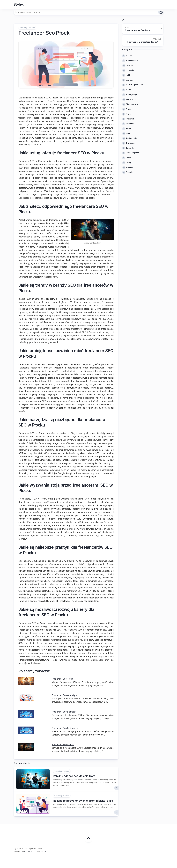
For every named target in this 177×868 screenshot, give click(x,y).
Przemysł (130, 119)
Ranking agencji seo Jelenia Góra (74, 776)
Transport (130, 143)
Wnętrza (129, 167)
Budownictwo (132, 61)
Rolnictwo (130, 124)
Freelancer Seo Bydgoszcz (65, 728)
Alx (45, 851)
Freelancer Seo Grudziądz (64, 695)
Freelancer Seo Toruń (62, 679)
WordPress (29, 851)
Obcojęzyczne (132, 104)
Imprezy (129, 80)
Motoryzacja (131, 94)
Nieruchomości (133, 99)
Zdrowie (129, 172)
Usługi (129, 162)
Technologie (131, 138)
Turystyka (130, 148)
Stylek (19, 4)
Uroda (129, 158)
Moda (128, 90)
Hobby (129, 75)
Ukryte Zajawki (132, 153)
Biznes (129, 56)
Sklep (128, 129)
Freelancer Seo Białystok (64, 712)
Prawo (129, 114)
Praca (128, 109)
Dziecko (129, 65)
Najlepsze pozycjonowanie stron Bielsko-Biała (83, 801)
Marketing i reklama (27, 28)
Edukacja (130, 70)
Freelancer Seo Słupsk (63, 745)
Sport (128, 133)
